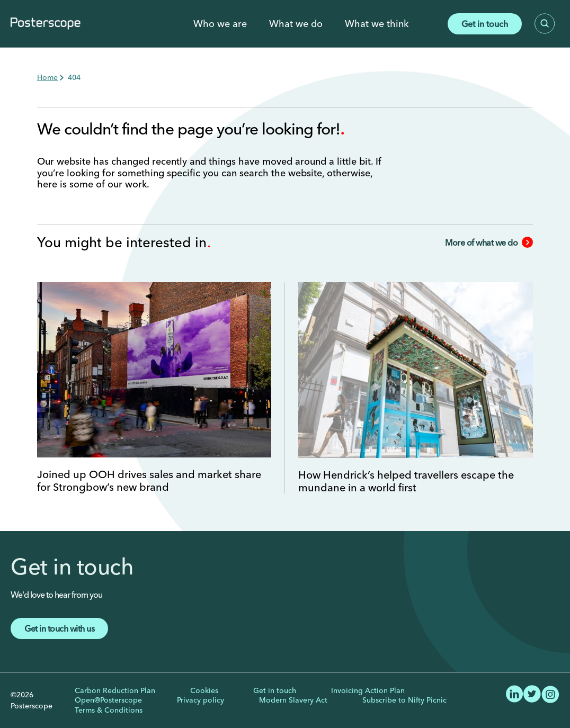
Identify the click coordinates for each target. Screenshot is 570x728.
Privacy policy (201, 700)
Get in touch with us (59, 628)
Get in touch (485, 24)
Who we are (220, 24)
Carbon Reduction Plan (115, 690)
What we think (377, 24)
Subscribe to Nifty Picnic (404, 700)
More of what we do (489, 242)
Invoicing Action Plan (368, 690)
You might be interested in (124, 242)
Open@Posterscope (108, 700)
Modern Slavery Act (293, 700)
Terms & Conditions (109, 710)
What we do (296, 24)
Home (47, 77)
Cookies (204, 690)
